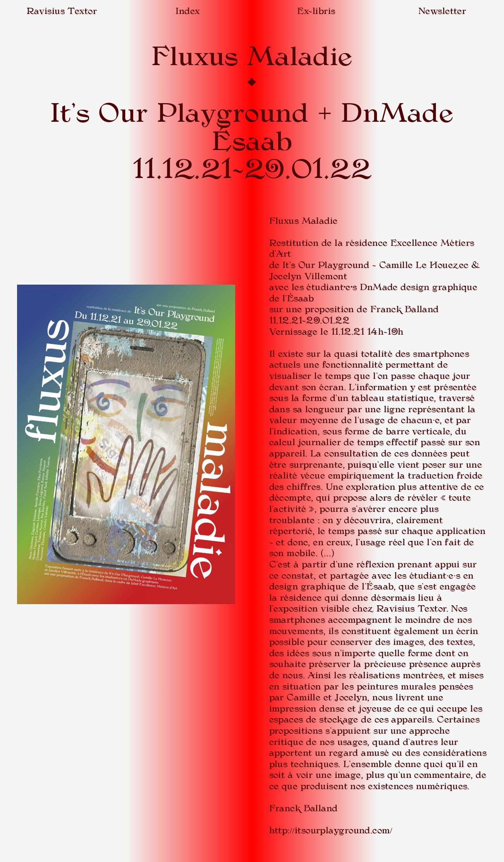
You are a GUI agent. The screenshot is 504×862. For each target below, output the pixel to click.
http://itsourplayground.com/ (331, 830)
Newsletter (442, 11)
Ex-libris (316, 11)
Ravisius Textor (62, 11)
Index (187, 11)
